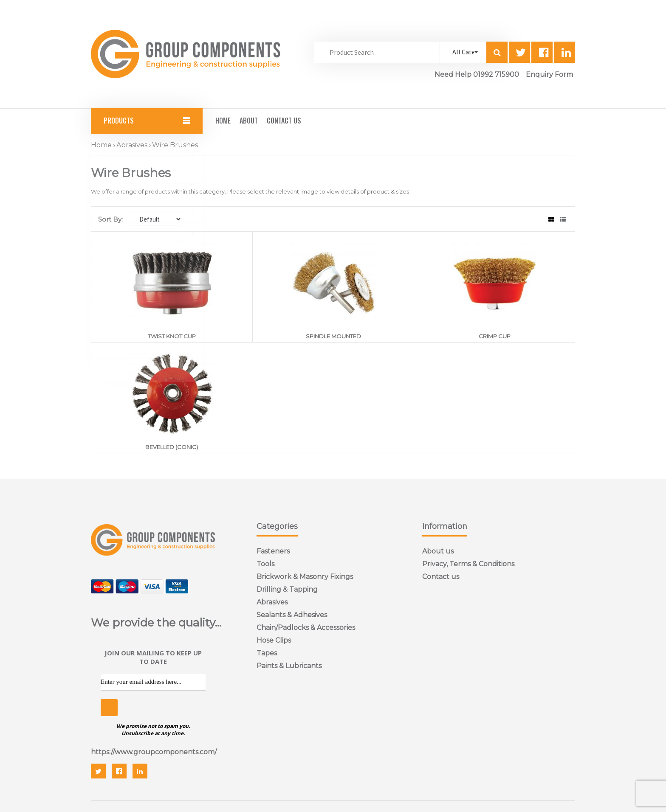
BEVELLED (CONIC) (172, 447)
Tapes (267, 653)
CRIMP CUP (495, 336)
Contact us (441, 577)
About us (438, 551)
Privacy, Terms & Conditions (468, 564)
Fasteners (273, 551)
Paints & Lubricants (289, 666)
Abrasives (132, 145)
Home (223, 121)
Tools (265, 564)
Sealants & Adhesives (292, 615)
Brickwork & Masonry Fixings (305, 577)
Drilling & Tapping (287, 589)
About (249, 121)
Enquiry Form (549, 74)
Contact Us (284, 121)
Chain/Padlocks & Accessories (306, 628)
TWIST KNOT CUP (172, 336)
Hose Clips (274, 640)
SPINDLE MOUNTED (333, 336)
